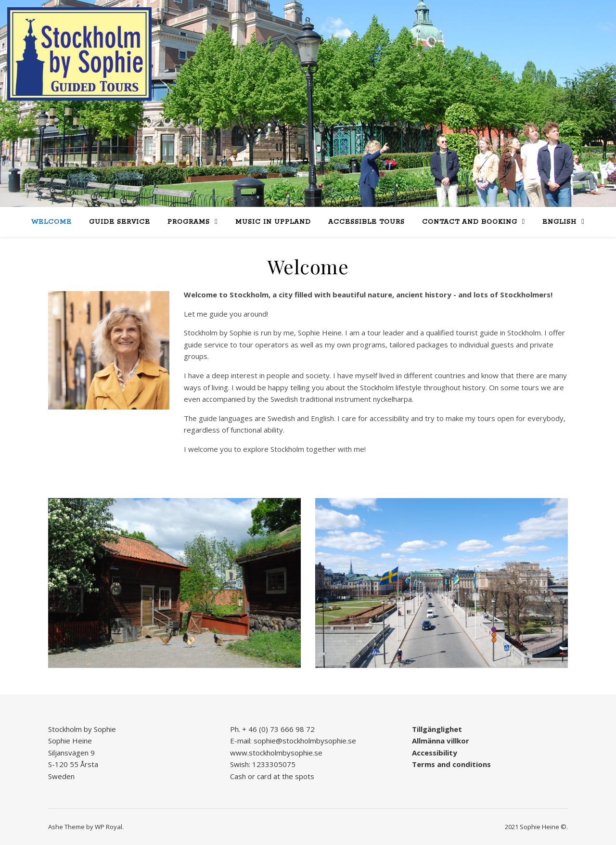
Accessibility (435, 753)
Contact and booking (470, 222)
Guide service (120, 222)
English (559, 222)
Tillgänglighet (437, 729)
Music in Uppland (273, 222)
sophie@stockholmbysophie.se (305, 741)
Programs (189, 222)
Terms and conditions (451, 764)
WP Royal (109, 827)
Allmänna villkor (441, 741)
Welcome (51, 222)
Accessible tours (366, 222)
